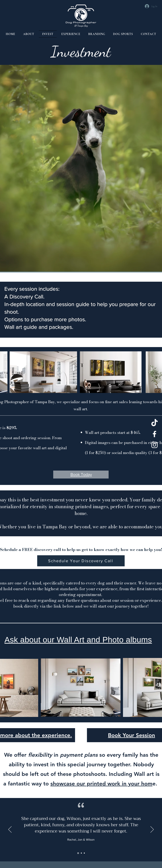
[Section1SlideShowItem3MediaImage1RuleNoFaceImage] (84, 853)
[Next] (152, 830)
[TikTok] (154, 423)
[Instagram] (154, 445)
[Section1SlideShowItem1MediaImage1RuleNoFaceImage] (78, 853)
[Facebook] (154, 434)
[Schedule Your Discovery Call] (81, 561)
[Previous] (10, 830)
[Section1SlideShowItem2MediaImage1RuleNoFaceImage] (81, 853)
